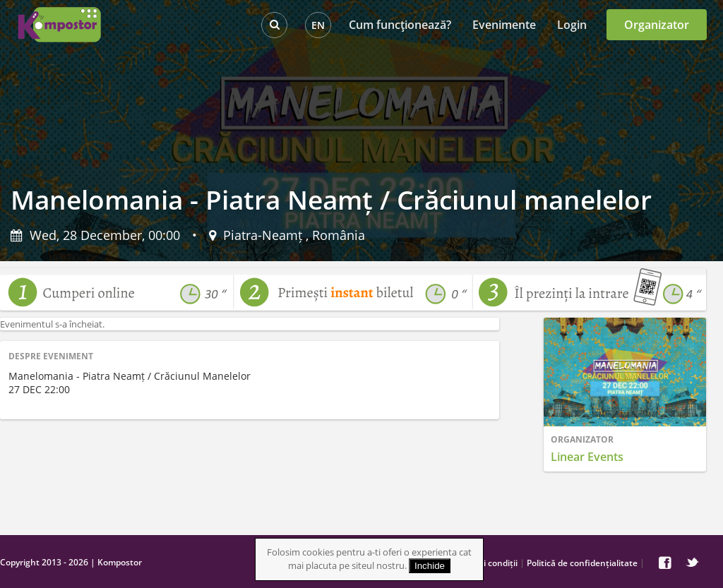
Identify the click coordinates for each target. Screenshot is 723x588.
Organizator (657, 25)
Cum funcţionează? (400, 25)
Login (572, 25)
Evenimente (504, 25)
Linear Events (587, 457)
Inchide (430, 566)
